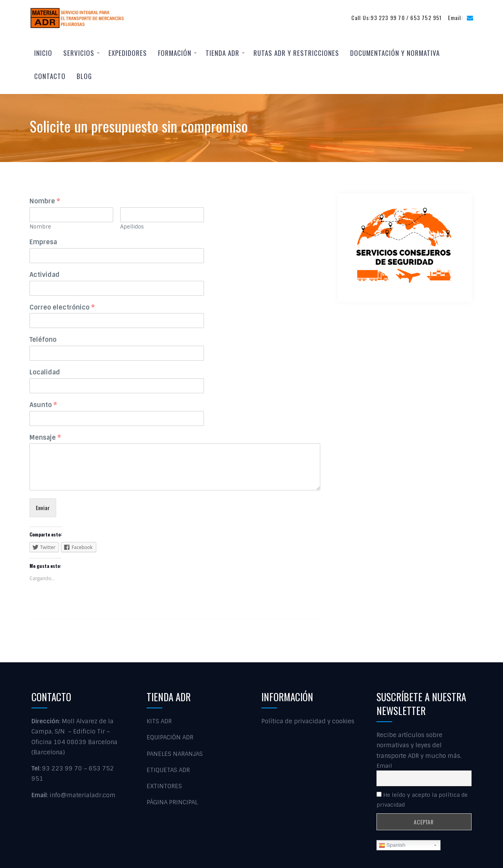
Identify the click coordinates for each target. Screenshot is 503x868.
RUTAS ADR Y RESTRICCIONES (296, 53)
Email (384, 766)
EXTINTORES (164, 786)
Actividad (45, 275)
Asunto (43, 405)
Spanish (392, 846)
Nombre (45, 201)
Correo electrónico (62, 308)
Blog (84, 76)
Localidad (45, 372)
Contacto (50, 76)
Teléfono (43, 340)
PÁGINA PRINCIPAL (172, 803)
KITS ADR (159, 721)
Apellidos (132, 227)
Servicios (79, 53)
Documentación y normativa (395, 53)
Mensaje (45, 438)
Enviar (43, 508)
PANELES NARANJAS (175, 754)
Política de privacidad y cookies (308, 721)
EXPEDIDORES (128, 53)
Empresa (43, 242)
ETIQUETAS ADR (168, 770)
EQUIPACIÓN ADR (170, 738)
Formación (175, 53)
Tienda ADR (222, 53)
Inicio (43, 53)
